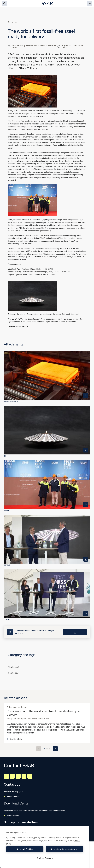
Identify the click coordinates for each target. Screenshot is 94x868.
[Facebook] (12, 776)
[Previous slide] (39, 749)
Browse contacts (12, 796)
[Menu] (90, 3)
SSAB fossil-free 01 (11, 401)
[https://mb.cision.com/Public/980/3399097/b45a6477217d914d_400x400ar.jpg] (86, 450)
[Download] (75, 632)
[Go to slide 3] (50, 749)
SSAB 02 (7, 565)
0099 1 (6, 456)
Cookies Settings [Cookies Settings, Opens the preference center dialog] (45, 858)
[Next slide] (55, 749)
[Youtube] (30, 776)
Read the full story (15, 739)
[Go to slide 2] (47, 749)
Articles (15, 667)
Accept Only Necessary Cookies (65, 849)
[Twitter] (24, 776)
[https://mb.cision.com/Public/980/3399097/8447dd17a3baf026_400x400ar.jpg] (86, 559)
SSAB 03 (7, 620)
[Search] (4, 3)
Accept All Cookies (25, 849)
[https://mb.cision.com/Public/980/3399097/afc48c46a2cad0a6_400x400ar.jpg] (86, 505)
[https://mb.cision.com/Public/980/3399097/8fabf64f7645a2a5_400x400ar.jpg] (86, 614)
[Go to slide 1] (44, 749)
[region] (45, 847)
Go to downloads (12, 815)
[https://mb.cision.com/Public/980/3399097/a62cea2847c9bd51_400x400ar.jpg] (86, 395)
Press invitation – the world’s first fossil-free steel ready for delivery (44, 713)
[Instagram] (18, 776)
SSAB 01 (7, 511)
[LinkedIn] (6, 776)
